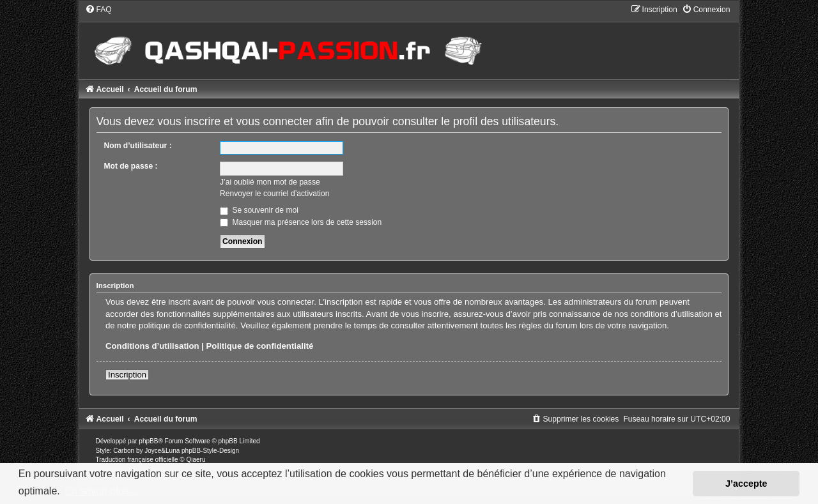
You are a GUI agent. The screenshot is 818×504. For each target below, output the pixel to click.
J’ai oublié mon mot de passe (270, 182)
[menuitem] (98, 10)
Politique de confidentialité (260, 346)
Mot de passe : (131, 166)
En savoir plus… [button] (102, 491)
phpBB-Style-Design (210, 451)
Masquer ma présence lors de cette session (301, 222)
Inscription (127, 375)
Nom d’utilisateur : (138, 146)
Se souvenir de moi (259, 210)
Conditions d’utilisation (152, 346)
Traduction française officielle (137, 460)
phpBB (148, 441)
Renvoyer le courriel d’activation (274, 194)
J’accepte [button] (746, 484)
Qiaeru (196, 460)
